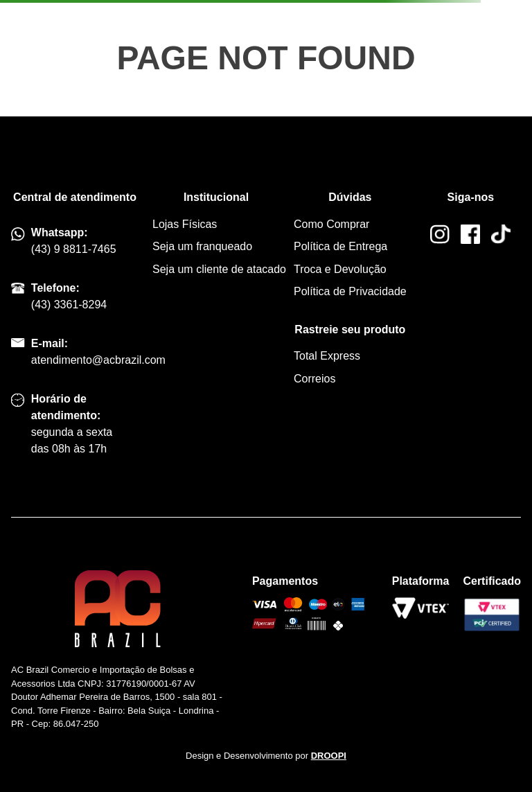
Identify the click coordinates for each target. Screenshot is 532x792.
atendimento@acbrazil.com (98, 360)
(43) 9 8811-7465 (74, 249)
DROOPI (329, 756)
